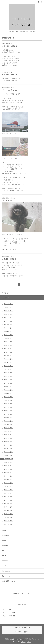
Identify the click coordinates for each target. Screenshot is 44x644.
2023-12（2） (9, 335)
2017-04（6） (9, 514)
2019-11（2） (9, 414)
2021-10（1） (9, 362)
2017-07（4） (9, 504)
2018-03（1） (9, 476)
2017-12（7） (9, 486)
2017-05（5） (9, 510)
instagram (6, 571)
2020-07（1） (9, 393)
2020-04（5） (9, 400)
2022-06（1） (9, 349)
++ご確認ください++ (10, 581)
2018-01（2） (9, 483)
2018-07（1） (9, 466)
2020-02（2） (9, 404)
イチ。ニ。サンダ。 (10, 90)
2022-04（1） (9, 352)
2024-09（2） (9, 321)
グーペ (23, 642)
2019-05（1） (9, 431)
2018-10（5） (9, 455)
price (4, 530)
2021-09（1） (9, 366)
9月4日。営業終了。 (10, 259)
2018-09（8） (9, 459)
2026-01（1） (9, 304)
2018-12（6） (9, 449)
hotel (4, 541)
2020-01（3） (9, 407)
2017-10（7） (9, 493)
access (5, 561)
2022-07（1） (9, 345)
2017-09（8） (9, 497)
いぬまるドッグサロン (17, 639)
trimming (6, 536)
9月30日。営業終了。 (11, 46)
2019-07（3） (9, 424)
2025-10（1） (9, 307)
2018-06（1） (9, 469)
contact (5, 566)
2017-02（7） (9, 521)
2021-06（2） (9, 369)
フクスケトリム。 (9, 200)
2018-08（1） (9, 462)
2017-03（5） (9, 517)
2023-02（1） (9, 338)
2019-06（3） (9, 428)
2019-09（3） (9, 418)
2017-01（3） (9, 524)
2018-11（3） (9, 452)
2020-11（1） (9, 383)
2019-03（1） (9, 438)
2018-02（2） (9, 480)
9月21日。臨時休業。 (11, 75)
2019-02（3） (9, 442)
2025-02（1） (9, 314)
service (5, 546)
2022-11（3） (9, 342)
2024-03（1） (9, 328)
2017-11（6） (9, 490)
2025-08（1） (9, 311)
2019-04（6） (9, 435)
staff (4, 556)
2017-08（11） (9, 500)
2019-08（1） (9, 421)
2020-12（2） (9, 380)
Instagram (6, 173)
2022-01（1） (9, 356)
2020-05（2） (9, 397)
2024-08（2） (9, 325)
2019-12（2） (9, 411)
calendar (6, 551)
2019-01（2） (9, 445)
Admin (29, 642)
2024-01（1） (9, 331)
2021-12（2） (9, 359)
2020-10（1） (9, 387)
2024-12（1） (9, 318)
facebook (6, 576)
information (7, 298)
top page (6, 293)
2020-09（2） (9, 390)
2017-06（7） (9, 507)
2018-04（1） (9, 473)
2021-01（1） (9, 376)
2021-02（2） (9, 373)
